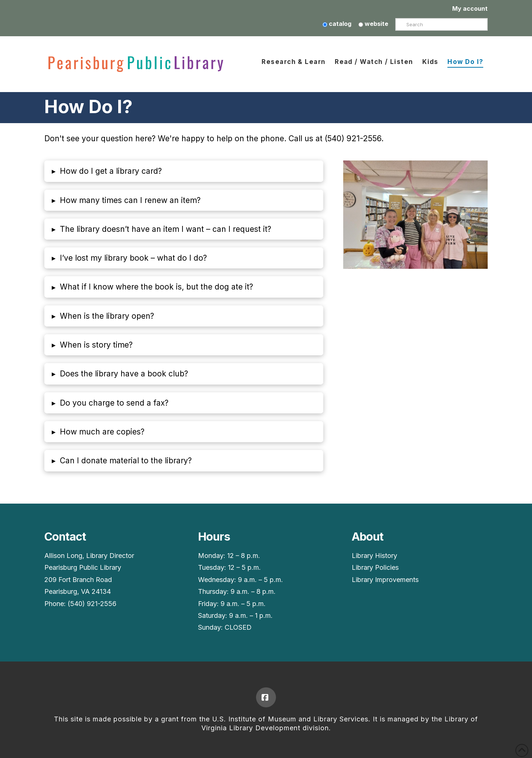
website (373, 24)
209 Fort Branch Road (78, 580)
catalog (337, 24)
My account (470, 9)
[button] (184, 171)
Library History (374, 556)
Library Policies (375, 567)
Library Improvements (385, 580)
